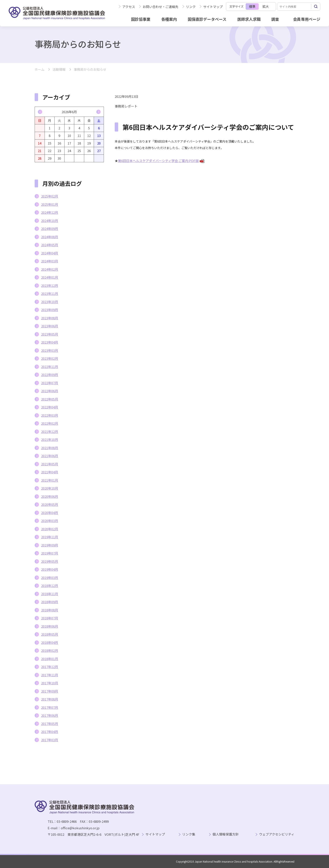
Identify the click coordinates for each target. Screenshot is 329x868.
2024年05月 (50, 245)
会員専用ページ (307, 19)
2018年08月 (50, 610)
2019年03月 (50, 578)
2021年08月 (50, 448)
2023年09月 (50, 310)
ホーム (40, 70)
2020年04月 (50, 513)
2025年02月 (50, 196)
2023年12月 (50, 285)
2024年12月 (50, 212)
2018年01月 (50, 659)
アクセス (129, 7)
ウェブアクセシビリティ (277, 834)
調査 (275, 19)
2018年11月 (50, 594)
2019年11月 (50, 537)
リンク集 (189, 834)
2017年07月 (50, 707)
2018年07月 (50, 618)
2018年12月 (50, 586)
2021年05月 (50, 464)
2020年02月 (50, 529)
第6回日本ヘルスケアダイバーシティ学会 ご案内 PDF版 (161, 161)
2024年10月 (50, 221)
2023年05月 (50, 334)
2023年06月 (50, 326)
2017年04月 (50, 732)
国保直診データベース (207, 19)
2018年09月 (50, 602)
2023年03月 (50, 350)
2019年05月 (50, 561)
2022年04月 (50, 407)
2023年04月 (50, 342)
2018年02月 (50, 650)
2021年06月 (50, 456)
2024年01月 (50, 277)
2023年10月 (50, 302)
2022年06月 (50, 391)
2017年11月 (50, 675)
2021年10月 (50, 440)
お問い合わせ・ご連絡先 (160, 7)
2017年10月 (50, 683)
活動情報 (59, 70)
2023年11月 (50, 293)
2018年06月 (50, 626)
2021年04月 (50, 472)
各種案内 (169, 19)
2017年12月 (50, 667)
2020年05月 (50, 504)
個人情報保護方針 (226, 834)
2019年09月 (50, 545)
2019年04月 (50, 569)
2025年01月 (50, 204)
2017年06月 (50, 715)
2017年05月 (50, 724)
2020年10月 (50, 488)
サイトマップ (213, 7)
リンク (191, 7)
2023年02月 (50, 358)
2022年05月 (50, 399)
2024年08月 (50, 237)
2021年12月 (50, 432)
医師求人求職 (249, 19)
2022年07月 (50, 383)
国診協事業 (141, 19)
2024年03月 (50, 261)
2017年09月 (50, 691)
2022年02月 (50, 423)
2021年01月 (50, 480)
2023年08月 (50, 318)
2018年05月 (50, 634)
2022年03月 (50, 415)
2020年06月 (50, 496)
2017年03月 (50, 740)
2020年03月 (50, 521)
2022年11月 (50, 367)
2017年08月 (50, 699)
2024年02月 (50, 269)
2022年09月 (50, 375)
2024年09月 (50, 229)
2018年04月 (50, 642)
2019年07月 (50, 553)
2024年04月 (50, 253)
